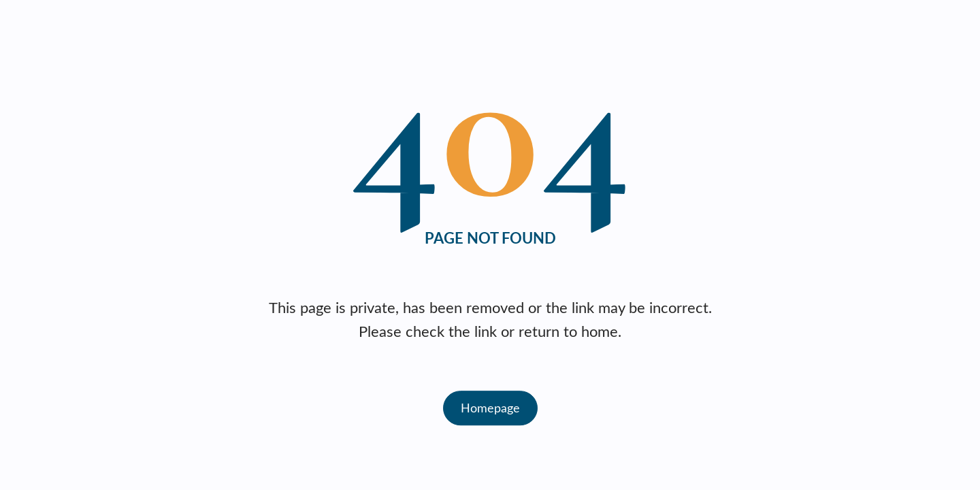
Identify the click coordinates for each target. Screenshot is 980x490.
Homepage (490, 408)
